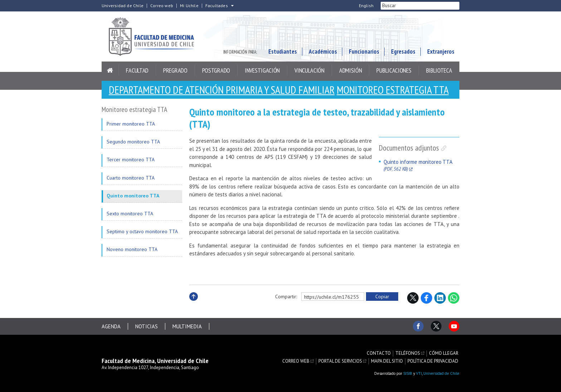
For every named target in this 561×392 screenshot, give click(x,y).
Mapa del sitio (387, 361)
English (366, 6)
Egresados (403, 52)
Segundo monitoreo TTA (133, 142)
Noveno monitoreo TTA (132, 249)
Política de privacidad (433, 361)
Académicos (323, 52)
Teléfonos (408, 353)
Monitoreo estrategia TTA (393, 90)
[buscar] (411, 6)
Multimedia (187, 326)
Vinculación (309, 70)
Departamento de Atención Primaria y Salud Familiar (222, 90)
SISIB (408, 373)
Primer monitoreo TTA (131, 124)
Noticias (147, 326)
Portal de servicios (340, 361)
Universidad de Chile (123, 6)
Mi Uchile (189, 6)
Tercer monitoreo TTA (131, 160)
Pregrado (175, 70)
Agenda (111, 326)
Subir (194, 304)
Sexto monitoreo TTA (130, 214)
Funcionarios (364, 52)
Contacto (379, 353)
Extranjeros (441, 52)
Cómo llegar (444, 353)
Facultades (217, 6)
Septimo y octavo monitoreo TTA (142, 231)
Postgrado (216, 70)
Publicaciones (394, 70)
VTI (419, 373)
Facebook (426, 298)
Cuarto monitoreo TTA (131, 178)
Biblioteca (439, 70)
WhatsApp (454, 298)
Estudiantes (283, 52)
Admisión (351, 70)
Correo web (162, 6)
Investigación (262, 70)
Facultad (137, 70)
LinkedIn (440, 298)
